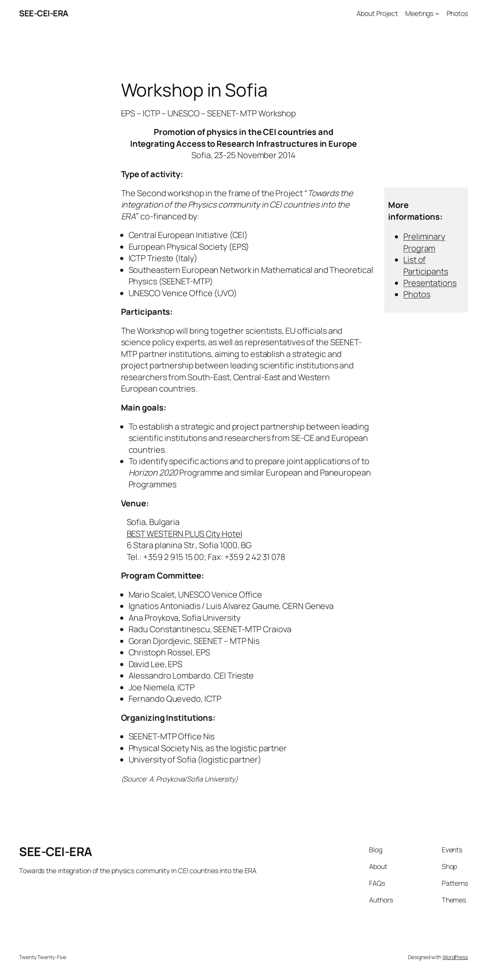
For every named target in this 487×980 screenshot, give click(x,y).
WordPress (455, 957)
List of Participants (426, 265)
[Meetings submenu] (437, 13)
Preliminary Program (424, 242)
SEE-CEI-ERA (44, 13)
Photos (417, 294)
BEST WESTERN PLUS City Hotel (185, 534)
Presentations (430, 283)
